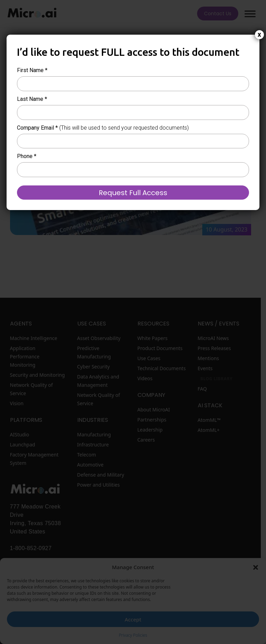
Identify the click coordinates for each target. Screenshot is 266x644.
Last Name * (32, 99)
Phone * (27, 156)
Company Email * (103, 128)
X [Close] (259, 35)
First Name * (32, 70)
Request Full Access (133, 193)
